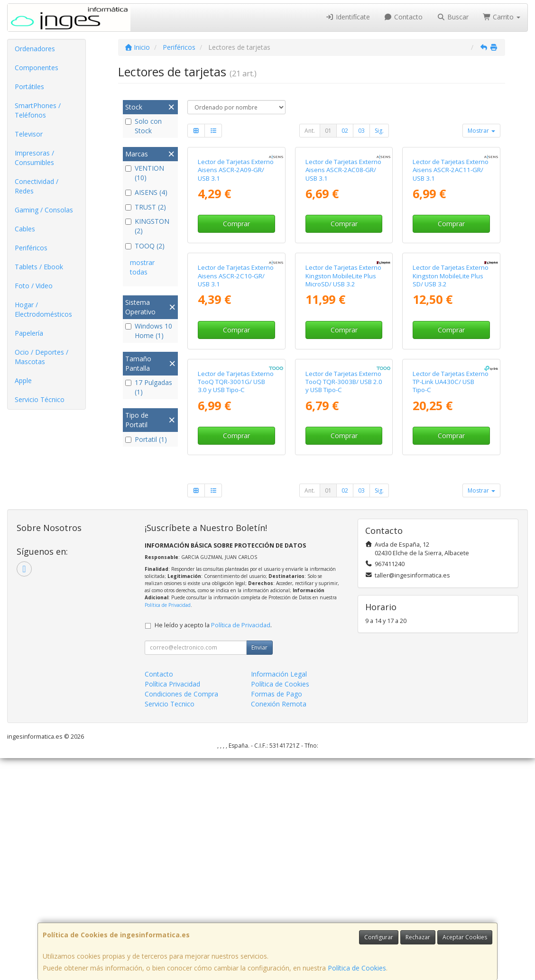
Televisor (29, 134)
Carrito (502, 17)
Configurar (379, 937)
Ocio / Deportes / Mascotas (42, 357)
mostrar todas (142, 267)
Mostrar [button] (481, 131)
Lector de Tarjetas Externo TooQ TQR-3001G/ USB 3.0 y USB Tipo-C (236, 604)
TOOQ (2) (145, 246)
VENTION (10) (145, 173)
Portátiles (29, 87)
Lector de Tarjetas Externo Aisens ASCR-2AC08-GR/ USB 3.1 (343, 244)
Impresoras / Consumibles (34, 158)
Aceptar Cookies (465, 937)
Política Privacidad (172, 906)
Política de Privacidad (168, 827)
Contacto (404, 17)
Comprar (236, 298)
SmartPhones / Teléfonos (38, 110)
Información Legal (279, 896)
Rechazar (418, 937)
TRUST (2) (146, 207)
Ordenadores (35, 49)
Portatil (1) (146, 439)
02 (345, 131)
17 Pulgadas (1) (149, 387)
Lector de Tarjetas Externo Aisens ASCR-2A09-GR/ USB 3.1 (236, 244)
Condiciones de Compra (181, 916)
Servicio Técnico (40, 399)
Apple (23, 380)
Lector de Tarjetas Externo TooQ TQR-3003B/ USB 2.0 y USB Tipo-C (344, 604)
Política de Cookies (357, 968)
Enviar (259, 869)
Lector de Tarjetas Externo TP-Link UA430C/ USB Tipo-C (451, 604)
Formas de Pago (277, 916)
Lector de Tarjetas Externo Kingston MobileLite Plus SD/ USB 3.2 (451, 424)
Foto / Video (34, 286)
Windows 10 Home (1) (149, 331)
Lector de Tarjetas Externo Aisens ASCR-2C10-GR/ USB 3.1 (236, 424)
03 (361, 131)
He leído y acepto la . (213, 847)
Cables (25, 229)
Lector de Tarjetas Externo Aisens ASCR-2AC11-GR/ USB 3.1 (451, 244)
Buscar (453, 17)
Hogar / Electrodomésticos (43, 309)
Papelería (29, 333)
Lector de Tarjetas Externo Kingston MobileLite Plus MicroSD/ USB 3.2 (343, 424)
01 (328, 131)
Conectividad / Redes (37, 186)
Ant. (310, 131)
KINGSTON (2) (147, 226)
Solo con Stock (143, 126)
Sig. (379, 131)
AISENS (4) (146, 192)
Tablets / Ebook (39, 267)
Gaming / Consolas (44, 210)
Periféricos (31, 248)
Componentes (37, 68)
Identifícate (348, 17)
